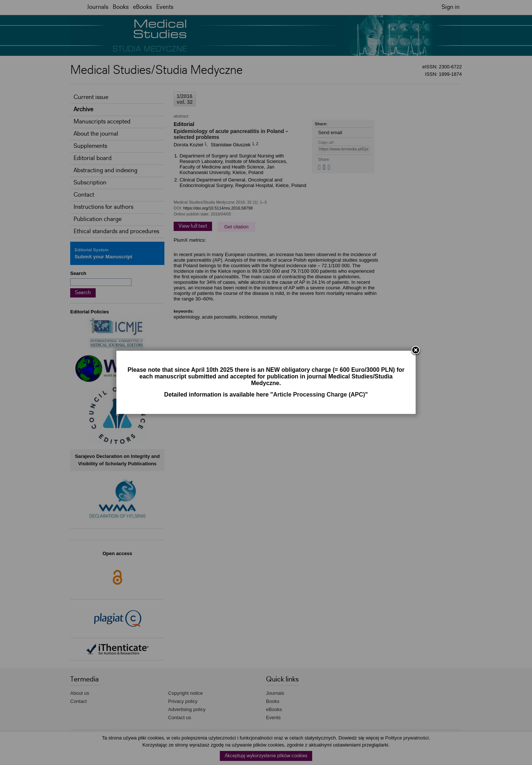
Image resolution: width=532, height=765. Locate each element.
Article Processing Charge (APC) (319, 395)
